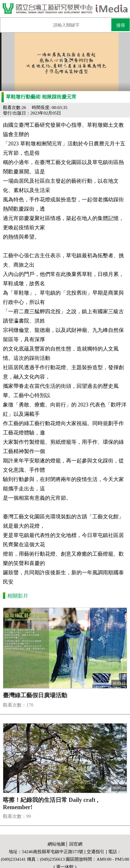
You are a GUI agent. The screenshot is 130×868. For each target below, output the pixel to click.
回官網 (76, 844)
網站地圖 (56, 844)
